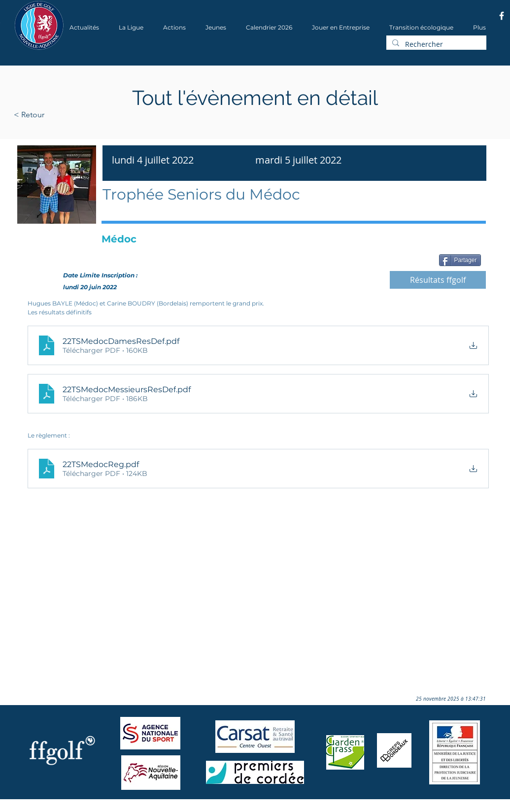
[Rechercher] (435, 44)
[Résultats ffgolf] (438, 280)
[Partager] (460, 260)
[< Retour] (60, 115)
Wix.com (147, 809)
